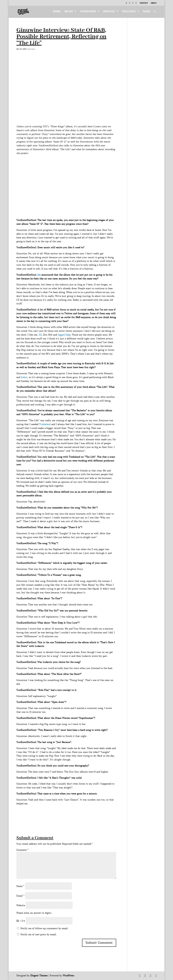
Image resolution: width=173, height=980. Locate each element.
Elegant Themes (39, 976)
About (154, 3)
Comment (22, 850)
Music (69, 12)
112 (40, 335)
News (146, 12)
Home (57, 12)
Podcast (109, 12)
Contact (144, 3)
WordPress (68, 976)
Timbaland (45, 424)
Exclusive (129, 12)
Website (21, 905)
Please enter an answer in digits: (34, 913)
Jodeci (24, 377)
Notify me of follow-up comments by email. (44, 928)
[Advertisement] (74, 813)
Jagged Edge (64, 335)
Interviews (88, 12)
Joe (39, 275)
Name (20, 886)
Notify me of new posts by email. (38, 934)
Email (20, 896)
